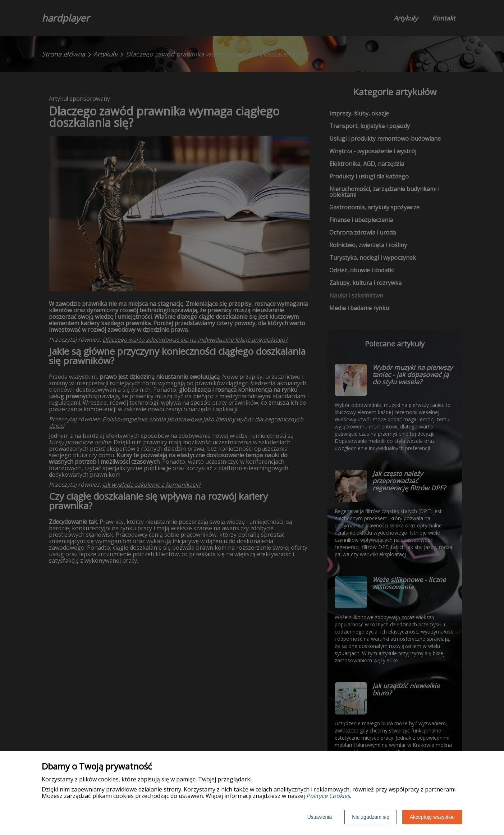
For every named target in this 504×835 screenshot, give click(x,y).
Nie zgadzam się (371, 817)
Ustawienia (320, 817)
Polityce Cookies (328, 796)
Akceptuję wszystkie (432, 817)
